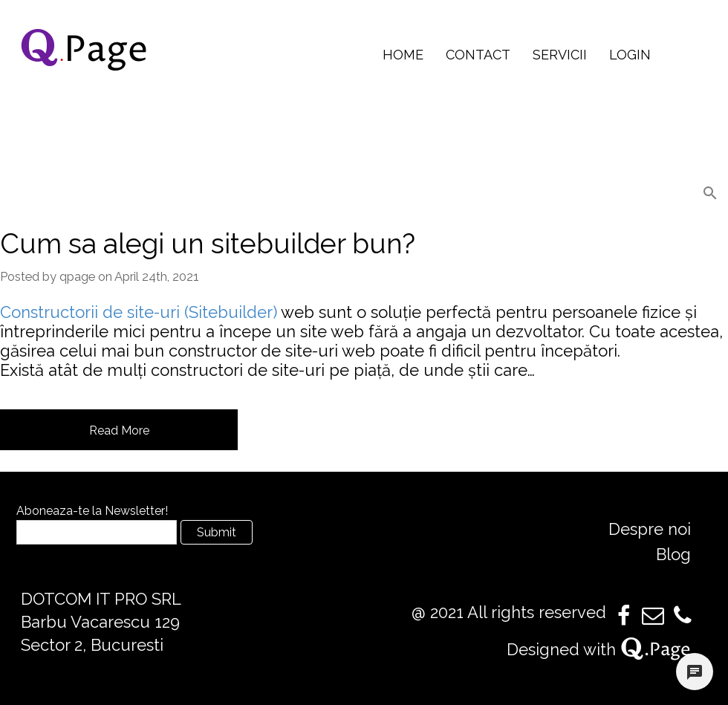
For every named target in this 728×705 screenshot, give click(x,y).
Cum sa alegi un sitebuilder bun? (208, 244)
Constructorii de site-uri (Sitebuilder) (139, 312)
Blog (673, 554)
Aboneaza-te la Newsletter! (92, 511)
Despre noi (650, 529)
